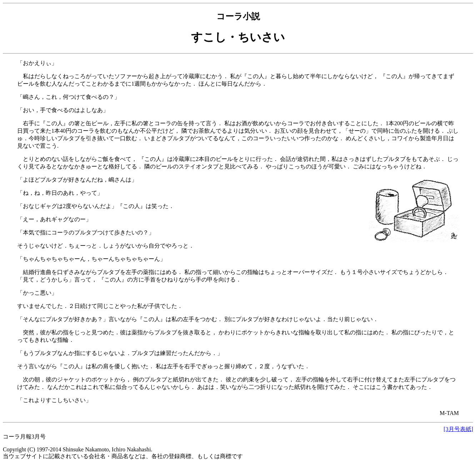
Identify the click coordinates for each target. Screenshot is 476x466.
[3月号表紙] (458, 429)
